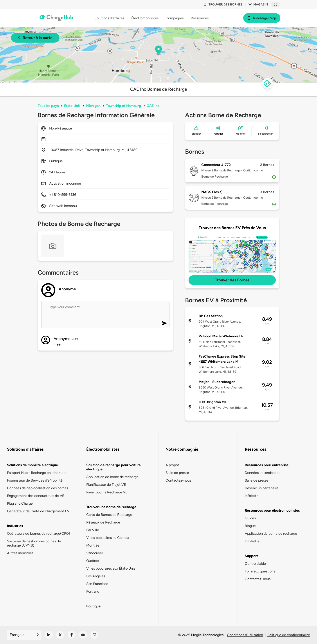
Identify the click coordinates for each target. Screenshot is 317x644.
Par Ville (93, 530)
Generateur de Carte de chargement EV (38, 511)
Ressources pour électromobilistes (272, 510)
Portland (93, 591)
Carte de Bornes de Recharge (109, 515)
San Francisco (97, 584)
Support (251, 556)
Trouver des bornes (223, 4)
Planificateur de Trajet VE (106, 485)
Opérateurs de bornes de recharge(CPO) (39, 533)
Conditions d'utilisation (245, 635)
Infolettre (252, 496)
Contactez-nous (178, 480)
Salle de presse (177, 473)
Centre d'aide (255, 564)
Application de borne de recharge (112, 477)
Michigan (93, 106)
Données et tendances (262, 473)
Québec (93, 561)
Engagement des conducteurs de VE (36, 496)
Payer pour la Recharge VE (107, 492)
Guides (250, 518)
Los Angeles (96, 576)
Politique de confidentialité (289, 635)
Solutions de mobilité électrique (32, 465)
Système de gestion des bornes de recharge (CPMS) (34, 543)
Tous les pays (48, 106)
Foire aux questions (260, 571)
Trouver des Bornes (232, 280)
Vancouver (95, 553)
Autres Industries (20, 553)
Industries (15, 526)
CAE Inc (153, 106)
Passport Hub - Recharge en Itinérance (37, 473)
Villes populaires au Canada (108, 538)
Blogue (250, 526)
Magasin (258, 4)
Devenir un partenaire (262, 488)
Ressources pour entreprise (267, 465)
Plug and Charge (20, 503)
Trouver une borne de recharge (111, 507)
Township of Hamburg (124, 106)
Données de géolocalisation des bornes (38, 488)
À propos (172, 465)
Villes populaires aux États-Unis (111, 568)
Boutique (93, 606)
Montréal (93, 545)
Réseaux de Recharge (103, 522)
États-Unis (72, 106)
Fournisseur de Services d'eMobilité (35, 480)
